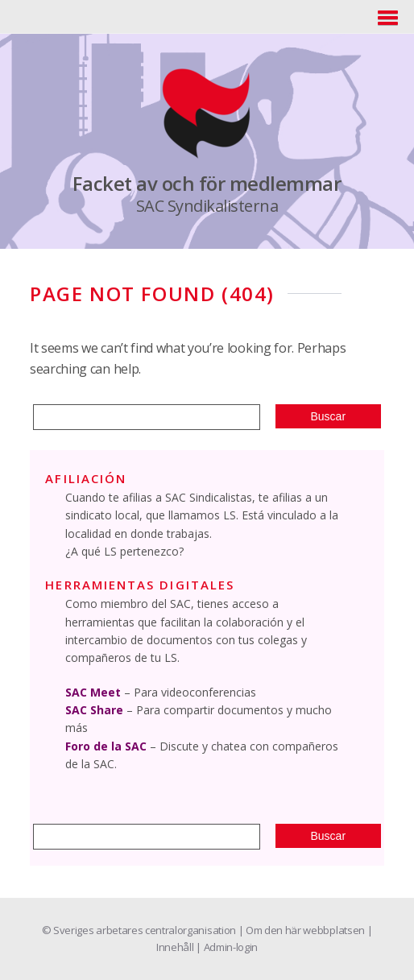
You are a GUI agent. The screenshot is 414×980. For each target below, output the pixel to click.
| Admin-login (227, 947)
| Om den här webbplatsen (303, 930)
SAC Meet (93, 692)
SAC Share (94, 710)
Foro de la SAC (106, 746)
